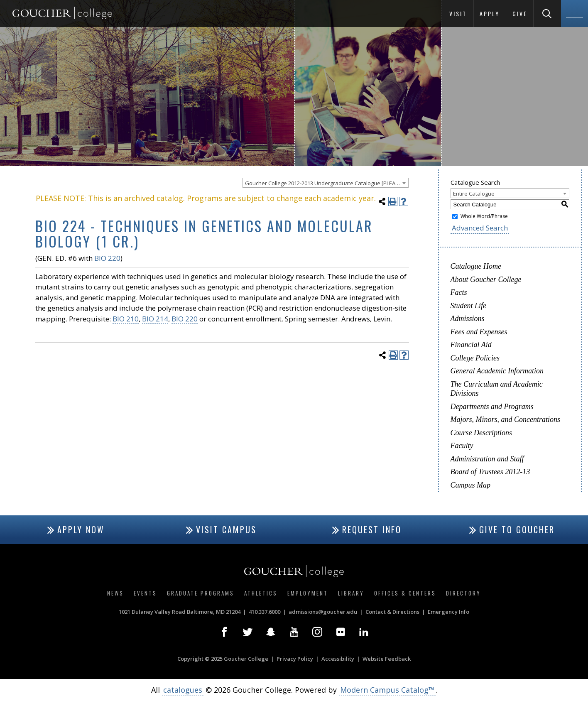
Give (520, 13)
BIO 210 (126, 319)
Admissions (468, 319)
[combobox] (326, 183)
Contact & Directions (392, 612)
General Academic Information (497, 371)
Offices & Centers (405, 593)
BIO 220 (107, 258)
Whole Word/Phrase (484, 216)
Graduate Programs (201, 593)
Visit (458, 13)
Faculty (462, 446)
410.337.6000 (265, 612)
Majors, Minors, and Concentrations (506, 419)
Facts (459, 292)
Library (351, 593)
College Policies (475, 358)
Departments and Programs (492, 407)
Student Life (469, 306)
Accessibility (338, 659)
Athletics (261, 593)
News (115, 593)
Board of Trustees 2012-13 (490, 472)
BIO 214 (155, 319)
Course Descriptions (481, 433)
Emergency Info (448, 612)
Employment (308, 593)
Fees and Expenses (479, 332)
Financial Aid (471, 345)
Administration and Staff (487, 459)
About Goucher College (486, 279)
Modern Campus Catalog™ (387, 690)
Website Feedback (387, 659)
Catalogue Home (476, 266)
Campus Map (471, 485)
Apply (490, 13)
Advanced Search (480, 228)
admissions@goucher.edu (323, 612)
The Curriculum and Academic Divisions (497, 389)
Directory (463, 593)
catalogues (183, 690)
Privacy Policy (295, 659)
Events (145, 593)
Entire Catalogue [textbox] (474, 194)
